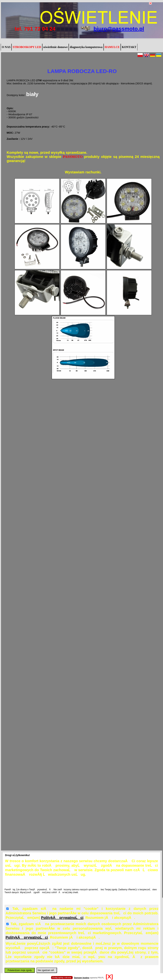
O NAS (6, 47)
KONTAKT (129, 47)
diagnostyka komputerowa (86, 47)
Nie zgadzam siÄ (47, 970)
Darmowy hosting (81, 978)
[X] (109, 976)
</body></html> (81, 18)
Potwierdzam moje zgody (20, 970)
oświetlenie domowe (56, 47)
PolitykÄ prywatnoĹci (62, 918)
